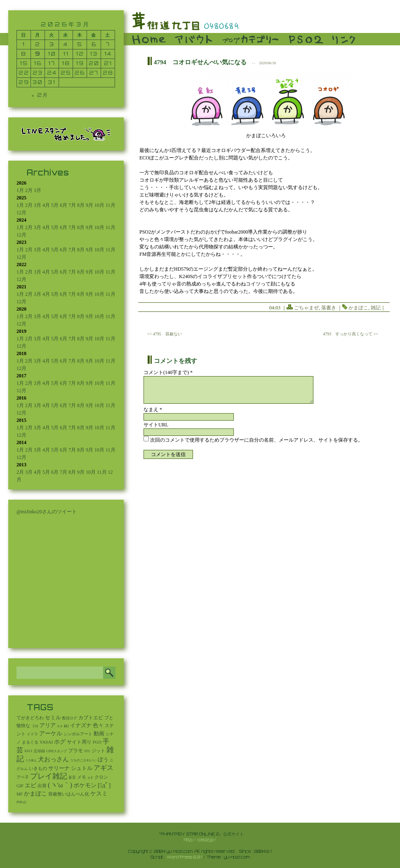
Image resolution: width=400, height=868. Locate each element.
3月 (38, 190)
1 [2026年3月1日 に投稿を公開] (24, 44)
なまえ (153, 409)
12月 (21, 213)
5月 (55, 205)
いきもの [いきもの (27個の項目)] (38, 768)
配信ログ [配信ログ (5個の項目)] (70, 718)
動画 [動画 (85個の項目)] (99, 734)
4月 (46, 205)
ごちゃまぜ (306, 308)
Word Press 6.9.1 (185, 857)
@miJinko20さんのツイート (47, 512)
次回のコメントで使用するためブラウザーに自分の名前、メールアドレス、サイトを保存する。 (256, 440)
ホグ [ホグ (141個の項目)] (60, 742)
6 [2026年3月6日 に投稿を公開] (94, 44)
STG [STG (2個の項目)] (87, 751)
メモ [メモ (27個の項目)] (82, 777)
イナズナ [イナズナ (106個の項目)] (81, 725)
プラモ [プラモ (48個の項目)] (75, 751)
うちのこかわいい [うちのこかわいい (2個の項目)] (83, 760)
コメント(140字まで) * (168, 372)
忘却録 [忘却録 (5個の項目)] (39, 751)
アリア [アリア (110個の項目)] (48, 725)
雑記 (376, 308)
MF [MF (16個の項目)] (20, 794)
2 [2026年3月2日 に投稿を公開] (38, 44)
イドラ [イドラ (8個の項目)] (32, 734)
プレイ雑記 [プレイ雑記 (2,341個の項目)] (49, 776)
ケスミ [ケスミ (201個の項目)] (99, 793)
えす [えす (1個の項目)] (90, 778)
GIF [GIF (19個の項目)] (20, 786)
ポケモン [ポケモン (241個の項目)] (85, 785)
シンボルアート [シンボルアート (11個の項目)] (78, 734)
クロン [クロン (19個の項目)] (101, 777)
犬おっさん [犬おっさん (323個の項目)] (53, 759)
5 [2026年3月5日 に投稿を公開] (80, 44)
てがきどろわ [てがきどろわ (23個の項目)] (30, 718)
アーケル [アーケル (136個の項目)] (51, 733)
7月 (72, 205)
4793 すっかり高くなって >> (351, 334)
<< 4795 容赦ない (165, 334)
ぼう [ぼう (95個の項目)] (103, 759)
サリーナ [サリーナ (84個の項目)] (59, 768)
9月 (89, 205)
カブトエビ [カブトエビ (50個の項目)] (91, 718)
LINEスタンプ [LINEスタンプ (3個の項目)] (56, 751)
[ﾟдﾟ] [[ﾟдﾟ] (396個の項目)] (104, 785)
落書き (329, 308)
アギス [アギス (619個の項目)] (104, 768)
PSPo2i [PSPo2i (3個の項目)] (21, 802)
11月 (111, 205)
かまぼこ (358, 308)
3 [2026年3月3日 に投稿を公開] (52, 44)
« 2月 (40, 95)
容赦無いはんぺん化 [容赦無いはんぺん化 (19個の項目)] (69, 794)
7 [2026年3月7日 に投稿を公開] (108, 44)
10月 (99, 205)
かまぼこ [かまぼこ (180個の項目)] (35, 794)
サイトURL (156, 425)
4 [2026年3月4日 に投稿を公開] (66, 44)
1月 (20, 190)
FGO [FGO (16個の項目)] (97, 742)
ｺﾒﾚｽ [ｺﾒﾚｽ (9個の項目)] (28, 751)
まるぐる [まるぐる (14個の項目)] (30, 742)
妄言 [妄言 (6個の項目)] (72, 777)
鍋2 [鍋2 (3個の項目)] (66, 726)
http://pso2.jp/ (200, 840)
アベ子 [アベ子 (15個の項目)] (23, 777)
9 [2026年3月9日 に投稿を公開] (38, 54)
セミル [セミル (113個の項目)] (53, 717)
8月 (81, 205)
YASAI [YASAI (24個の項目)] (46, 742)
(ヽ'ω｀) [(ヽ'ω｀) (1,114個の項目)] (60, 785)
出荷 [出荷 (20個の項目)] (42, 786)
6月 (64, 205)
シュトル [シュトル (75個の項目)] (82, 768)
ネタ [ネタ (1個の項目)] (60, 726)
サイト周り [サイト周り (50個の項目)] (79, 742)
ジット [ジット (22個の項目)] (98, 751)
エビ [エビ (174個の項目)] (31, 785)
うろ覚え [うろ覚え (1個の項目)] (31, 760)
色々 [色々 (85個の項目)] (98, 725)
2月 (29, 190)
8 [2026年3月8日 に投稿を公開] (24, 54)
